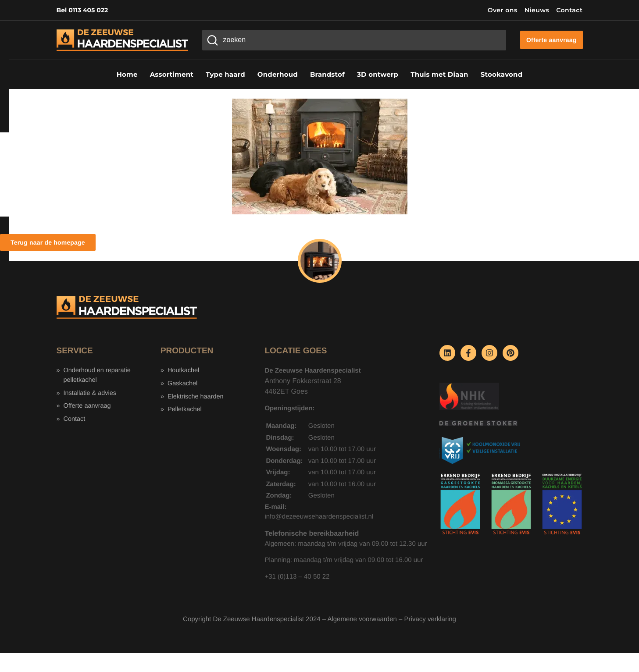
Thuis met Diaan (439, 74)
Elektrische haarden (197, 397)
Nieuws (537, 10)
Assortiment (172, 74)
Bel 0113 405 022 (82, 10)
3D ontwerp (378, 74)
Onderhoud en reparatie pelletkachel (98, 376)
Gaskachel (183, 384)
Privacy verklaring (430, 619)
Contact (569, 10)
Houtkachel (184, 371)
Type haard (225, 74)
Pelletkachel (185, 411)
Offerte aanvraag (88, 407)
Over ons (503, 10)
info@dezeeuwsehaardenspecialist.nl (319, 517)
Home (127, 74)
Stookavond (502, 74)
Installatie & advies (91, 394)
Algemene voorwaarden (362, 619)
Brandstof (327, 74)
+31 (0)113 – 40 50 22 (297, 577)
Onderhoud (278, 74)
